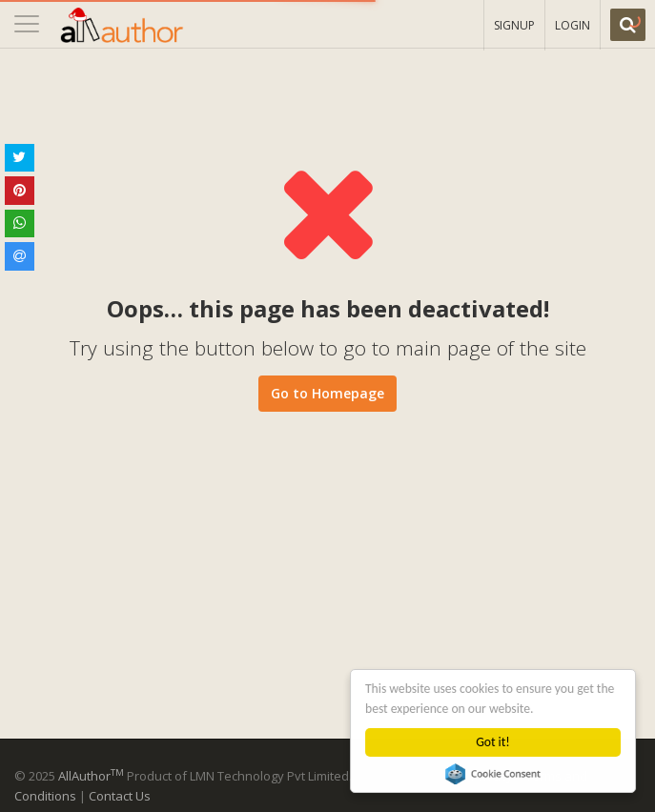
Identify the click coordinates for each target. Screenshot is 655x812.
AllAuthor (91, 776)
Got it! (493, 742)
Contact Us (120, 796)
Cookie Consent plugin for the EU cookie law (493, 774)
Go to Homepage (327, 393)
